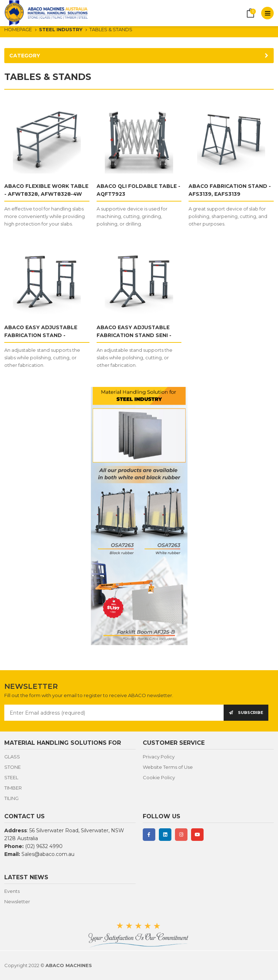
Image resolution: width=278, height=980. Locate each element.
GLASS (12, 757)
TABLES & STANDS (111, 29)
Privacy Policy (159, 757)
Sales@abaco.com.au (48, 854)
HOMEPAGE (18, 29)
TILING (11, 798)
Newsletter (17, 901)
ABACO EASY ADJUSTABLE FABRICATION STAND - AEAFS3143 (41, 335)
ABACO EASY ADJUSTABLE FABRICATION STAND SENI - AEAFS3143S (135, 335)
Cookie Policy (159, 777)
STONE (13, 767)
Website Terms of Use (168, 767)
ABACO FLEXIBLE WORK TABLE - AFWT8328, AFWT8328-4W (37, 194)
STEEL (11, 777)
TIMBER (13, 788)
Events (12, 891)
